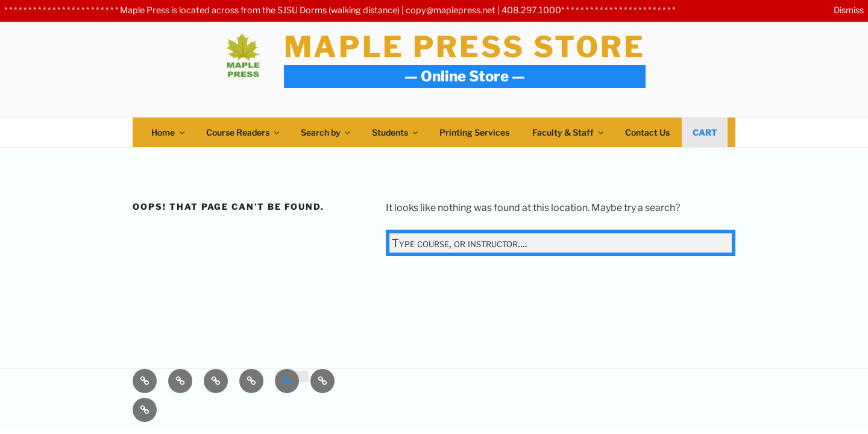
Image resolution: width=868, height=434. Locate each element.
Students (396, 132)
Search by (326, 132)
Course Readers (244, 132)
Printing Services (474, 132)
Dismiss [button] (849, 10)
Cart (705, 132)
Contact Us (647, 132)
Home (169, 132)
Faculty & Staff (569, 132)
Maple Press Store (465, 47)
